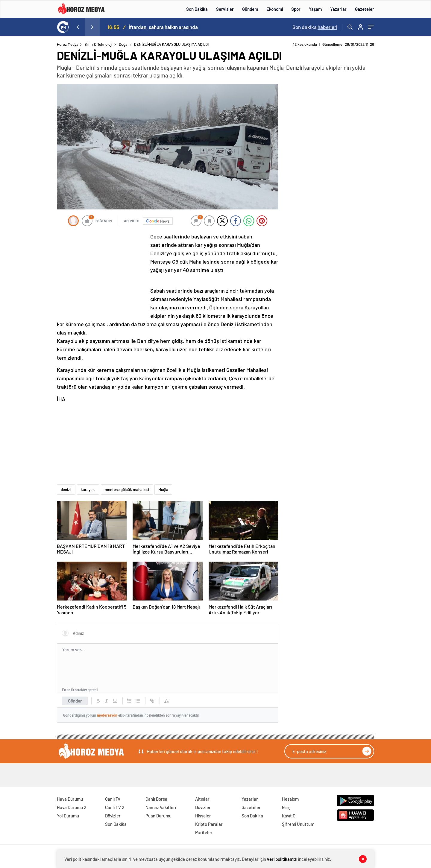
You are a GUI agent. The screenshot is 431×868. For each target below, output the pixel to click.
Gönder (75, 701)
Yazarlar (338, 9)
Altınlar (202, 799)
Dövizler (113, 816)
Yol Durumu (68, 816)
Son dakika (315, 27)
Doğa (123, 44)
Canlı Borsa (156, 799)
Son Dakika (197, 9)
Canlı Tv (113, 799)
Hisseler (203, 816)
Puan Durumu (158, 816)
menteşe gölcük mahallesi (127, 490)
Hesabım (290, 799)
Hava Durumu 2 (72, 807)
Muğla (163, 490)
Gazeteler (365, 9)
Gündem (250, 9)
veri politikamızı (282, 859)
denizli (66, 490)
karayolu (88, 490)
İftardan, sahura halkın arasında (163, 27)
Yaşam (315, 9)
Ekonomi (275, 9)
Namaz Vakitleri (161, 807)
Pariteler (204, 832)
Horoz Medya (68, 44)
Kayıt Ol (289, 816)
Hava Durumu (70, 799)
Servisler (225, 9)
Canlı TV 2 (115, 807)
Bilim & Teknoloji (98, 44)
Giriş (286, 807)
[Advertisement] (33, 157)
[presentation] (78, 27)
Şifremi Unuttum (298, 824)
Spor (296, 9)
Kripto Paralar (209, 824)
